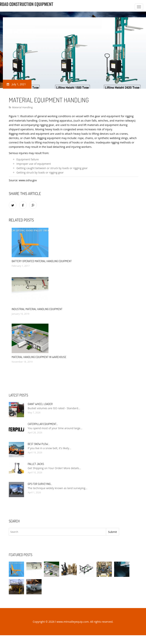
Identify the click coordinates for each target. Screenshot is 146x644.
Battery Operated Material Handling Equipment (42, 261)
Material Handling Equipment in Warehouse (39, 357)
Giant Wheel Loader (40, 404)
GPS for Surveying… (40, 484)
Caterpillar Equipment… (43, 424)
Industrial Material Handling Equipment (37, 309)
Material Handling (22, 107)
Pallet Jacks (36, 464)
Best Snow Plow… (39, 444)
